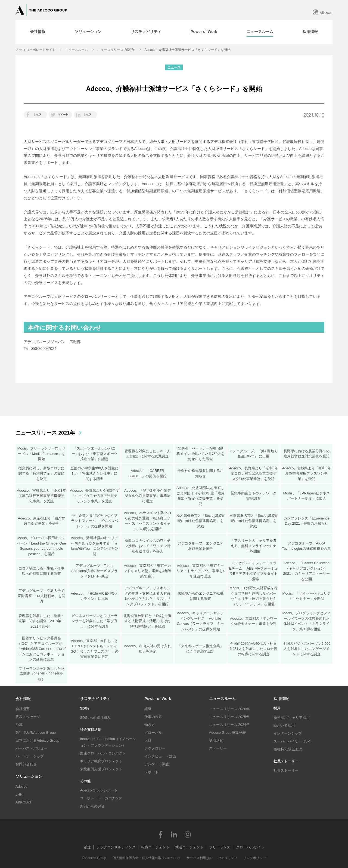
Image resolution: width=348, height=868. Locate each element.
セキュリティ (228, 858)
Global (326, 12)
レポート (151, 772)
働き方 (150, 725)
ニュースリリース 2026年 (229, 709)
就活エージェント (189, 847)
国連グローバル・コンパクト (103, 753)
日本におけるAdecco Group (37, 740)
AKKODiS (23, 802)
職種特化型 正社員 (288, 749)
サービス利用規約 (200, 858)
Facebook (160, 834)
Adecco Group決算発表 (227, 733)
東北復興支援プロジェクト (101, 769)
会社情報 (23, 699)
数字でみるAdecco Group (36, 733)
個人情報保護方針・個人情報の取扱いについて (147, 858)
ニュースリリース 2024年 (229, 725)
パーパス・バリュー (31, 748)
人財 (148, 740)
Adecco (21, 786)
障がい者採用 (284, 725)
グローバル (153, 733)
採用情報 (281, 699)
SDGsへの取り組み (95, 718)
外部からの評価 (92, 806)
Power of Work (158, 699)
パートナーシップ (30, 756)
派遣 (87, 847)
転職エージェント (155, 847)
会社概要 (23, 709)
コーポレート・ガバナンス (101, 798)
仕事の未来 (153, 717)
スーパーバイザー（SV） (293, 741)
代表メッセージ (28, 717)
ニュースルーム (76, 50)
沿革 (19, 725)
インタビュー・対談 (160, 756)
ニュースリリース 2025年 (229, 717)
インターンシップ (288, 733)
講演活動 (216, 740)
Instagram (188, 834)
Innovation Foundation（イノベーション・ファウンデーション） (108, 742)
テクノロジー (155, 748)
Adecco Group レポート (99, 790)
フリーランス (220, 847)
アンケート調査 (157, 764)
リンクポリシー (254, 858)
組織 (148, 709)
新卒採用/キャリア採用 (292, 718)
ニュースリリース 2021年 (116, 50)
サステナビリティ (95, 699)
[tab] (38, 32)
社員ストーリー (286, 770)
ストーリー (218, 748)
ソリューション (29, 776)
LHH (19, 794)
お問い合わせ (26, 764)
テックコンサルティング (116, 847)
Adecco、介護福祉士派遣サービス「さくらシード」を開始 (187, 50)
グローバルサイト (250, 847)
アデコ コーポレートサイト (35, 50)
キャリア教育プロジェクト (101, 761)
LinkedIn (174, 834)
